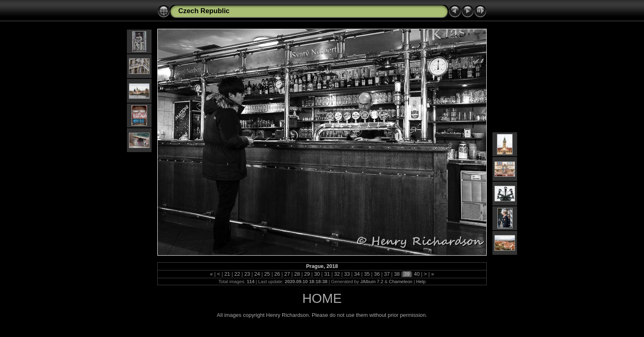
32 (337, 274)
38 (397, 274)
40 (417, 274)
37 (387, 274)
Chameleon (401, 282)
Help (421, 282)
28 (297, 274)
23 (247, 274)
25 (267, 274)
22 (237, 274)
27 (287, 274)
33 (347, 274)
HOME (322, 298)
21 (227, 274)
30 (317, 274)
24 (257, 274)
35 (367, 274)
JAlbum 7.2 (372, 282)
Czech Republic (204, 11)
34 (357, 274)
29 (307, 274)
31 (327, 274)
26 (277, 274)
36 (377, 274)
